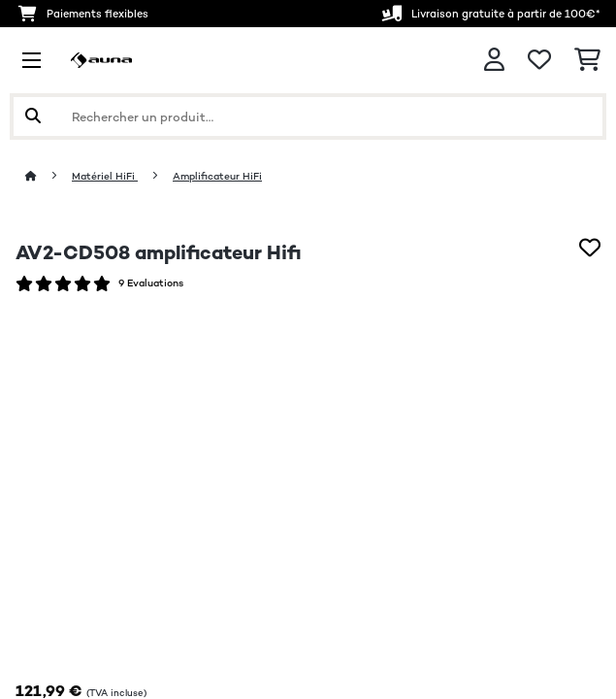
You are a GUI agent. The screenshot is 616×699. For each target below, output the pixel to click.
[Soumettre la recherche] (33, 116)
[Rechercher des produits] (308, 116)
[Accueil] (49, 176)
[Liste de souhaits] (539, 60)
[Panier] (587, 60)
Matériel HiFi (105, 176)
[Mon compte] (494, 60)
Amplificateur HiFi (217, 176)
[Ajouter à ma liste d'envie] (590, 248)
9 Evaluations (151, 283)
